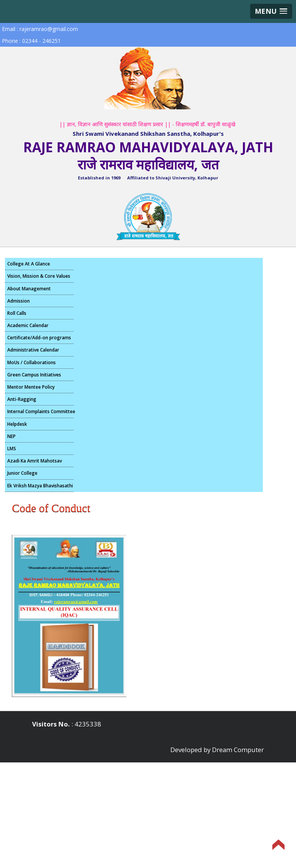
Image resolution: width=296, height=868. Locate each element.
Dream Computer (238, 750)
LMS (12, 449)
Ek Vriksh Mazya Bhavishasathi (40, 486)
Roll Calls (17, 313)
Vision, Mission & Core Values (39, 276)
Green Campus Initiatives (34, 375)
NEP (11, 436)
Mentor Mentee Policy (31, 387)
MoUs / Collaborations (32, 362)
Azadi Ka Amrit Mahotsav (35, 461)
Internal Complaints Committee (40, 411)
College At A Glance (29, 264)
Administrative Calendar (33, 350)
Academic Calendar (28, 325)
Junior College (22, 473)
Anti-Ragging (22, 399)
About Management (29, 289)
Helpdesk (17, 424)
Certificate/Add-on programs (39, 338)
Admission (19, 301)
